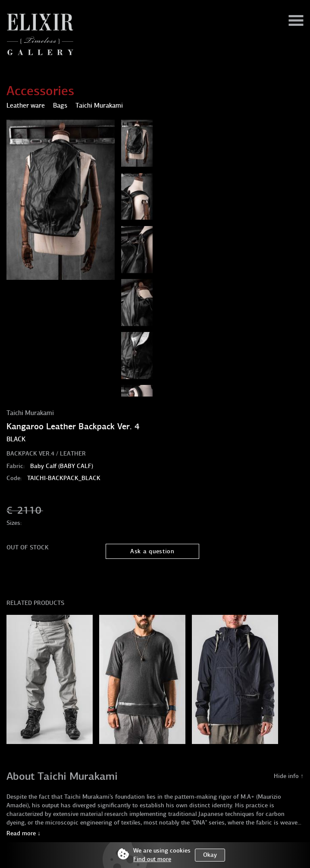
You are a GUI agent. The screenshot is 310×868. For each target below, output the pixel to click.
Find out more (152, 859)
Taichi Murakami (30, 413)
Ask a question (152, 551)
